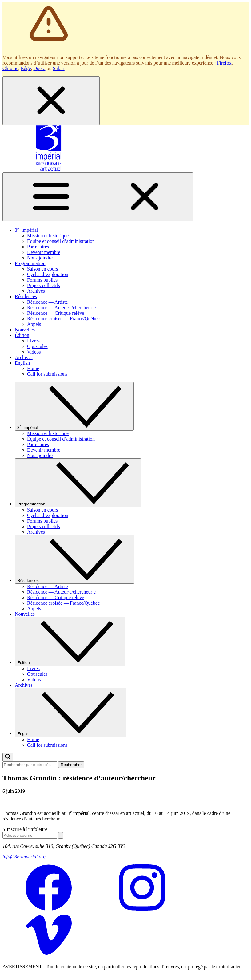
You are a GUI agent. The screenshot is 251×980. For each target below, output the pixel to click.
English (22, 363)
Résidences (26, 296)
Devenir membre (44, 252)
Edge (26, 68)
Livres (33, 341)
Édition (22, 335)
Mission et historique (48, 236)
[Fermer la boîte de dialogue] (51, 101)
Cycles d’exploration (48, 274)
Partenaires (38, 247)
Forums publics (42, 280)
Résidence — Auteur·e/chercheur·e (61, 308)
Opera (39, 68)
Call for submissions (47, 374)
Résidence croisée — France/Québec (63, 319)
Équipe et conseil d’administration (61, 241)
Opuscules (37, 346)
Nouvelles (25, 330)
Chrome (10, 68)
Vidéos (34, 352)
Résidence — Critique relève (56, 313)
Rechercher (71, 765)
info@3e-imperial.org (24, 857)
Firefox (224, 63)
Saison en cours (42, 269)
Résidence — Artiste (47, 302)
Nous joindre (40, 258)
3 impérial (26, 230)
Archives (36, 291)
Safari (59, 68)
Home (33, 368)
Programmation (30, 263)
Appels (34, 324)
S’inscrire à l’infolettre (25, 829)
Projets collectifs (44, 285)
